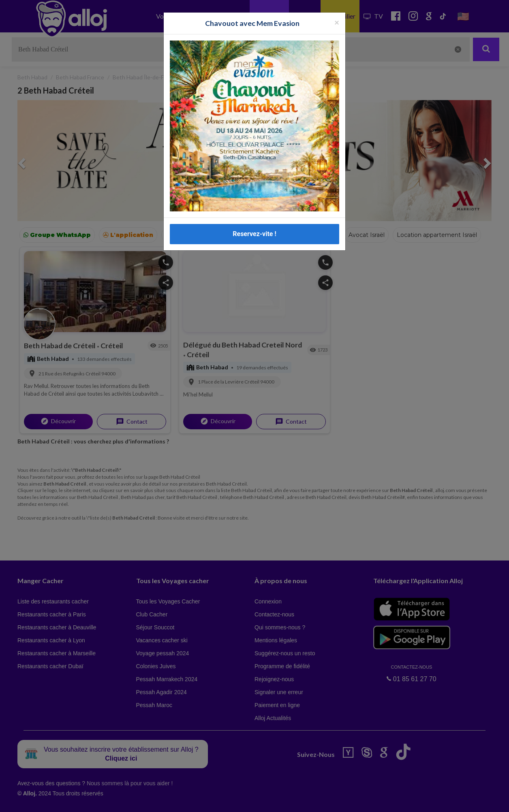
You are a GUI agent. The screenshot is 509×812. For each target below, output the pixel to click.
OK (178, 800)
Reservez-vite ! (254, 234)
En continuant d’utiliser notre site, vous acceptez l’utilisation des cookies (87, 800)
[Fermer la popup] (337, 22)
